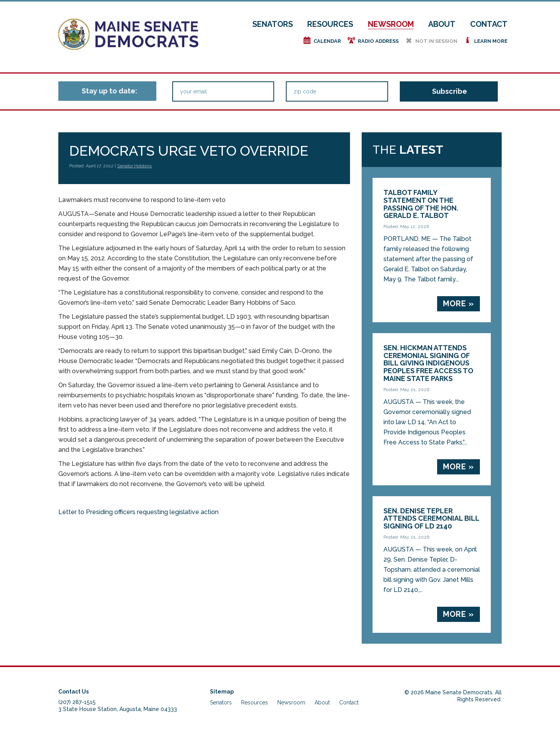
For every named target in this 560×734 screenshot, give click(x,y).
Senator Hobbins (134, 166)
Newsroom (391, 24)
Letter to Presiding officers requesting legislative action (138, 512)
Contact (489, 24)
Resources (330, 24)
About (442, 24)
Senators (273, 24)
